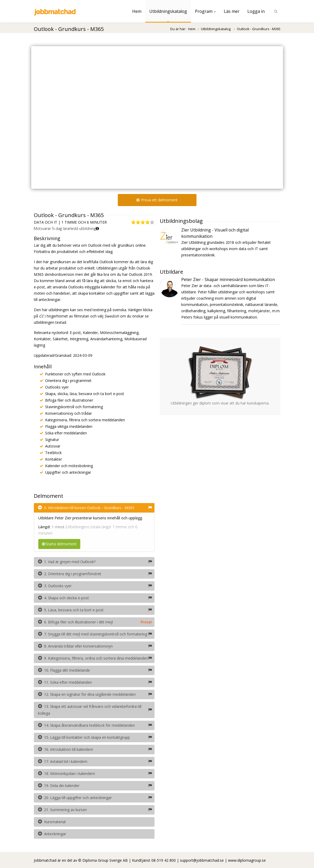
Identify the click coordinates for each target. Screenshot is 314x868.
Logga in (256, 11)
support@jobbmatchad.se (202, 860)
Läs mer (232, 11)
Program (205, 11)
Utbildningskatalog (168, 11)
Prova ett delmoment (157, 200)
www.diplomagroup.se (247, 860)
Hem (137, 11)
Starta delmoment (59, 544)
